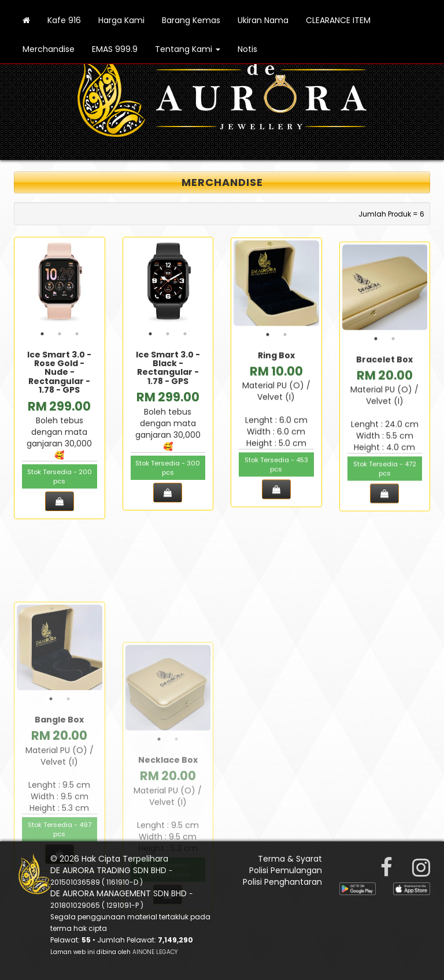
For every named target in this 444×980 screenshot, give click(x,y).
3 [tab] (77, 336)
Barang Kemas (191, 20)
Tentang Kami (188, 49)
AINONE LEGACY (155, 952)
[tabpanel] (60, 285)
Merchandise (49, 49)
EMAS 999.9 (115, 49)
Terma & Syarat (290, 859)
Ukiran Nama (263, 20)
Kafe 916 (64, 20)
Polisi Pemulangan (286, 870)
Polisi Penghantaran (282, 882)
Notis (247, 49)
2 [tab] (60, 336)
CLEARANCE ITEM (338, 20)
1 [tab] (42, 336)
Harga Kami (121, 20)
